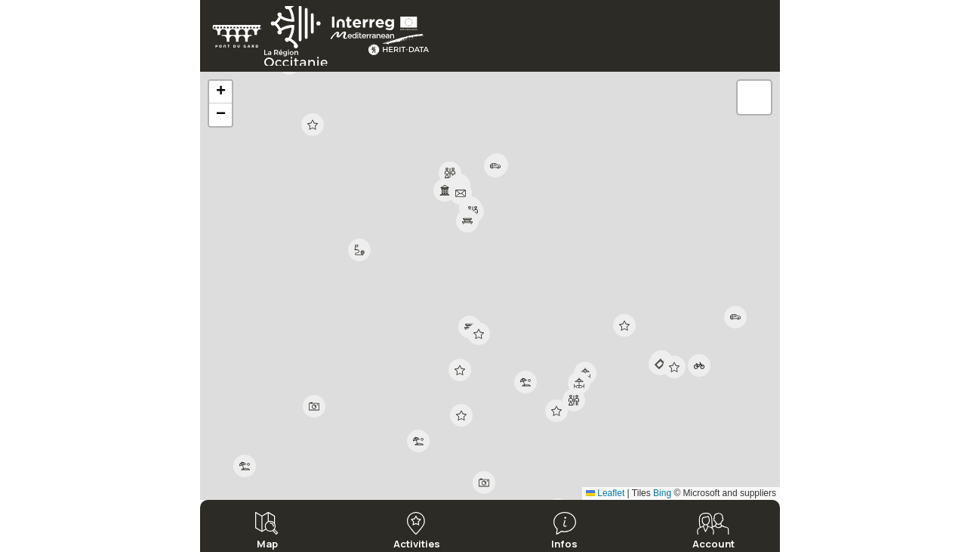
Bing (662, 493)
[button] (445, 190)
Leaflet (605, 493)
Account (713, 543)
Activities (416, 543)
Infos (564, 543)
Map (267, 543)
